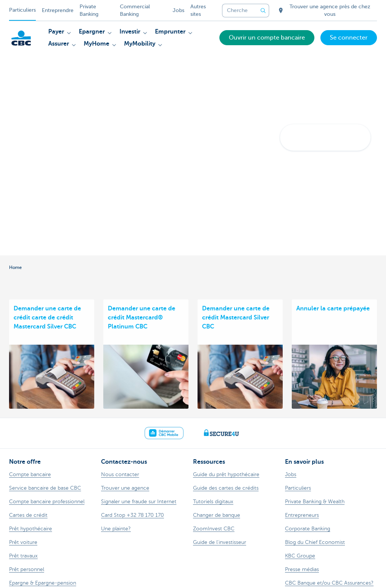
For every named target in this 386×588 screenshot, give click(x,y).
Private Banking (89, 10)
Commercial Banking (135, 10)
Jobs (178, 10)
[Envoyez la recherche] (263, 11)
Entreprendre (58, 10)
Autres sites (198, 10)
